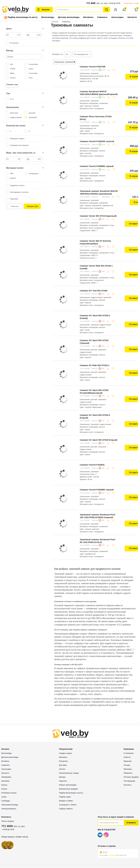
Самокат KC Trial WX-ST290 (93, 279)
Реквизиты (128, 748)
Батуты (4, 760)
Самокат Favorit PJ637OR (92, 66)
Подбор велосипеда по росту (21, 18)
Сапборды (6, 776)
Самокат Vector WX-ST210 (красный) (98, 208)
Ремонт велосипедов (68, 760)
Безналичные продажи (68, 764)
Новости (127, 732)
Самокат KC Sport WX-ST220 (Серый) (98, 421)
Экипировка (6, 752)
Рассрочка (63, 736)
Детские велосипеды (69, 17)
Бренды (62, 752)
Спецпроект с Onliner (68, 780)
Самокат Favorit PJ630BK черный (96, 468)
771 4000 (91, 3)
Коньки (4, 764)
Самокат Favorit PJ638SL (92, 444)
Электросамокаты (9, 784)
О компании (129, 728)
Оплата (62, 744)
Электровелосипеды (10, 780)
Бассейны (5, 756)
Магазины (63, 732)
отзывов (111, 830)
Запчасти (132, 17)
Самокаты (102, 17)
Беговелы (88, 17)
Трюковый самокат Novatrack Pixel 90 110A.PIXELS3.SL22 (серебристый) (97, 518)
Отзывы (127, 740)
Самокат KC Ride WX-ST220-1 (94, 350)
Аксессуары (117, 17)
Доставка (63, 740)
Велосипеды (48, 17)
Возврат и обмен (66, 776)
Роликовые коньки (9, 768)
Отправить (131, 798)
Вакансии (128, 736)
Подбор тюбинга (66, 784)
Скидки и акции (65, 728)
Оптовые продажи (131, 752)
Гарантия (63, 756)
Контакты (128, 760)
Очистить (15, 207)
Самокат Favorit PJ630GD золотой (96, 137)
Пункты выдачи (8, 796)
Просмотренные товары (69, 748)
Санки (4, 772)
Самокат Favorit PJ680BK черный (96, 161)
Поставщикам (129, 756)
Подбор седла (65, 772)
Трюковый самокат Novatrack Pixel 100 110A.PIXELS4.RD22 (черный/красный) (97, 494)
